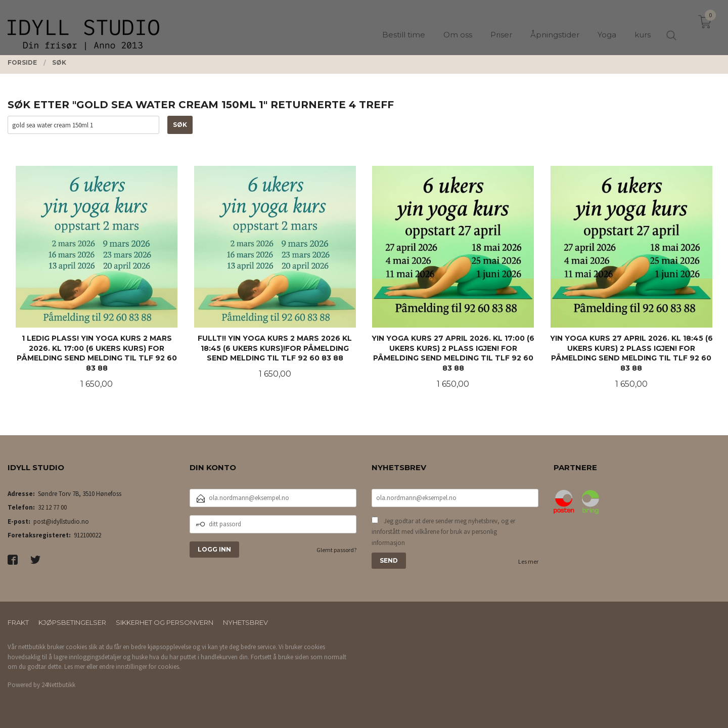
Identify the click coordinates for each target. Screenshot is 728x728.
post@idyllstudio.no (61, 521)
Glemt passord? (336, 550)
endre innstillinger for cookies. (140, 667)
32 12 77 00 (52, 507)
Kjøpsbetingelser (72, 622)
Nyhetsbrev (245, 622)
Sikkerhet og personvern (165, 622)
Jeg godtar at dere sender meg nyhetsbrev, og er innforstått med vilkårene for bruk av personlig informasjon (443, 532)
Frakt (18, 622)
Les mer (528, 561)
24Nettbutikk (58, 685)
